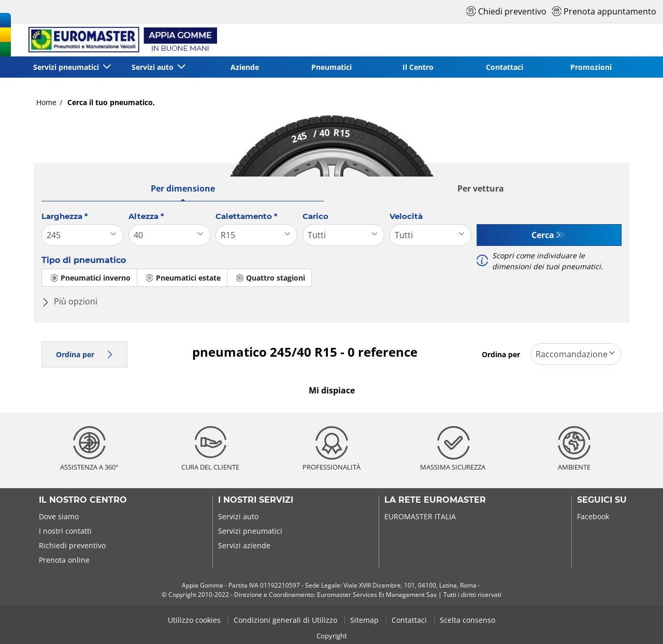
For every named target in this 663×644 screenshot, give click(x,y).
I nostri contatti (65, 531)
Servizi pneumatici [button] (67, 67)
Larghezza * (65, 216)
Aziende (245, 67)
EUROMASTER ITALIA (420, 516)
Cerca (543, 235)
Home (46, 102)
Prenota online (64, 560)
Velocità (406, 216)
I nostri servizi (256, 500)
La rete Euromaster (435, 500)
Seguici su (602, 500)
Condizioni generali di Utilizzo (286, 620)
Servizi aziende (244, 545)
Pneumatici (331, 67)
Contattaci (505, 67)
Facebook (593, 516)
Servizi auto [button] (154, 67)
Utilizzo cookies (195, 620)
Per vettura (481, 188)
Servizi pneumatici (250, 531)
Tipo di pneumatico (84, 260)
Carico (315, 216)
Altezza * (146, 216)
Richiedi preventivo (72, 545)
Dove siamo (59, 516)
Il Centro (418, 67)
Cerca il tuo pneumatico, (110, 102)
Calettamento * (247, 216)
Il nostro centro (83, 500)
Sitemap (365, 620)
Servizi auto (238, 516)
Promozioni (591, 67)
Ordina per (84, 354)
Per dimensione (183, 188)
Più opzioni (69, 301)
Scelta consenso (467, 620)
